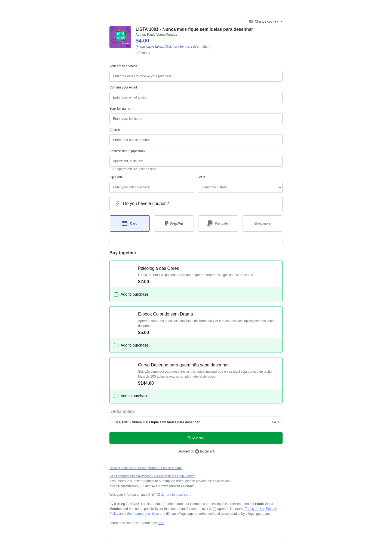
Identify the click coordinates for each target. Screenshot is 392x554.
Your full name (120, 109)
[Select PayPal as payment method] (174, 224)
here (161, 523)
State (201, 177)
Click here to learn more (174, 495)
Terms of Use (254, 509)
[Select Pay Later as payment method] (218, 224)
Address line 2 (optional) (127, 151)
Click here (172, 47)
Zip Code (116, 177)
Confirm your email (123, 87)
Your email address (123, 66)
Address (115, 130)
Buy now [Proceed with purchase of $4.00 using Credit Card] (196, 438)
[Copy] (152, 486)
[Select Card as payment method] (130, 224)
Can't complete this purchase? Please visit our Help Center (152, 476)
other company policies (142, 514)
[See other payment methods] (263, 224)
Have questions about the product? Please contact (146, 468)
